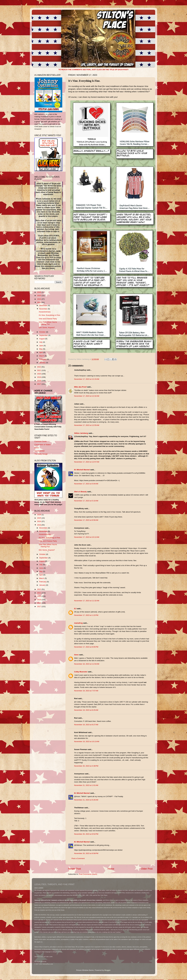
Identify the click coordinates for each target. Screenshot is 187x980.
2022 (39, 367)
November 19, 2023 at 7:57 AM (86, 691)
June (41, 346)
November (44, 309)
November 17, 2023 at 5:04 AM (86, 484)
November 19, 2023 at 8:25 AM (86, 710)
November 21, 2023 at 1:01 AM (86, 785)
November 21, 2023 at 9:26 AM (86, 800)
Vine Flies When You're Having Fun (48, 323)
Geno (76, 655)
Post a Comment (78, 858)
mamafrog (78, 623)
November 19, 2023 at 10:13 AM (87, 741)
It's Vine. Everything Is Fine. (50, 315)
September (44, 335)
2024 (39, 299)
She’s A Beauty (80, 492)
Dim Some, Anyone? (47, 328)
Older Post (147, 869)
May (41, 349)
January (43, 363)
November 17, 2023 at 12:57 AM (87, 462)
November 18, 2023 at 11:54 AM (87, 664)
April (41, 352)
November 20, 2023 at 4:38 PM (86, 766)
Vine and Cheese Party (48, 319)
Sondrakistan (40, 451)
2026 (39, 292)
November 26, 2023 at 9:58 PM (86, 853)
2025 (39, 296)
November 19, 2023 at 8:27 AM (86, 725)
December (44, 305)
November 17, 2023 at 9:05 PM (86, 647)
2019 (39, 377)
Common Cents (41, 441)
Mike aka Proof (80, 387)
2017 (39, 384)
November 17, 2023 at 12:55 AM (87, 425)
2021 (39, 370)
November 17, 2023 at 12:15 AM (87, 379)
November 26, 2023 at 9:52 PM (86, 834)
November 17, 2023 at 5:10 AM (86, 501)
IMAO (37, 448)
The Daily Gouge (41, 454)
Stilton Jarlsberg (81, 433)
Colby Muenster (81, 672)
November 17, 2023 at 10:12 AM (87, 537)
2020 (39, 374)
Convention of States (43, 445)
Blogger (107, 970)
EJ (75, 609)
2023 (39, 302)
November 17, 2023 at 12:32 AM (87, 396)
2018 (39, 381)
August (42, 339)
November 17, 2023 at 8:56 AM (86, 520)
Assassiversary (45, 312)
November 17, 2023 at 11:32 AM (87, 601)
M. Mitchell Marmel (82, 470)
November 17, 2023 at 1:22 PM (86, 615)
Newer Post (75, 869)
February (43, 359)
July (41, 342)
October (43, 332)
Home (111, 869)
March (42, 356)
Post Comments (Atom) (88, 874)
